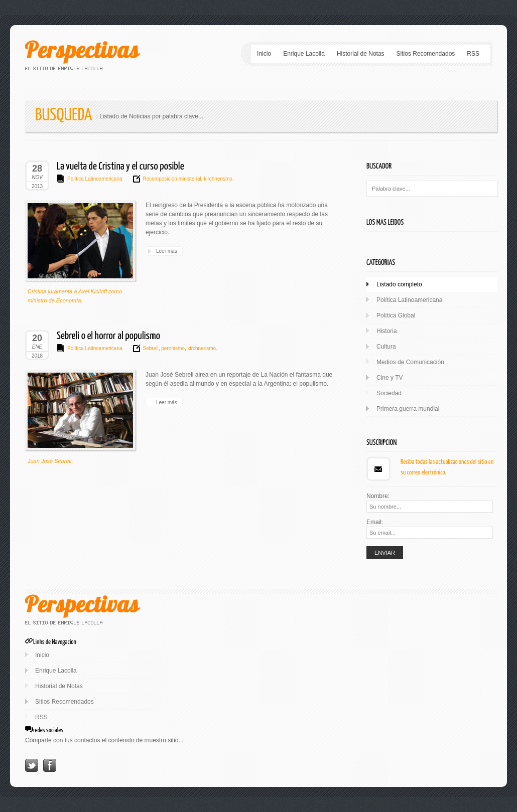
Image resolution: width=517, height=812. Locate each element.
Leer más (167, 251)
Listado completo (399, 284)
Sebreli (151, 348)
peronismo (172, 348)
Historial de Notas (361, 54)
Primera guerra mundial (408, 409)
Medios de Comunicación (410, 362)
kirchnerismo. (218, 179)
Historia (387, 331)
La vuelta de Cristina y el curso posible (120, 167)
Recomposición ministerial (172, 179)
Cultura (386, 347)
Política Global (396, 315)
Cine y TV (390, 378)
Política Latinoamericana (95, 179)
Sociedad (389, 393)
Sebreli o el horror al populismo (108, 336)
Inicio (264, 54)
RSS (473, 54)
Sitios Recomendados (426, 54)
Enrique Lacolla (304, 54)
